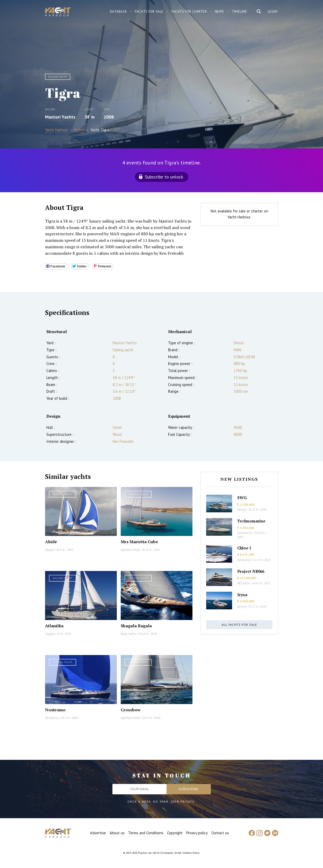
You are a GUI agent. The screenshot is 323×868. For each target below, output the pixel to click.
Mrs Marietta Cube (139, 542)
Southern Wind (130, 550)
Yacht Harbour (58, 12)
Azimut (242, 509)
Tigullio (50, 634)
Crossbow (131, 710)
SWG (242, 498)
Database (119, 12)
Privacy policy (197, 833)
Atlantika (54, 626)
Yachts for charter (189, 12)
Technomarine (251, 521)
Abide (51, 542)
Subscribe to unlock (164, 177)
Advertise (98, 833)
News (219, 12)
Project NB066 (251, 571)
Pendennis (52, 718)
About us (117, 833)
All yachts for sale (239, 625)
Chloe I (244, 548)
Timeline (239, 12)
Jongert (50, 550)
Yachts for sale (149, 12)
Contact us (220, 833)
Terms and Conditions (146, 833)
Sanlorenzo (244, 560)
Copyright (175, 833)
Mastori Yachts (60, 117)
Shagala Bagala (136, 626)
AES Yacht (243, 583)
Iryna (242, 595)
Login (273, 12)
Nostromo (55, 710)
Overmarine (245, 533)
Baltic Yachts (128, 634)
